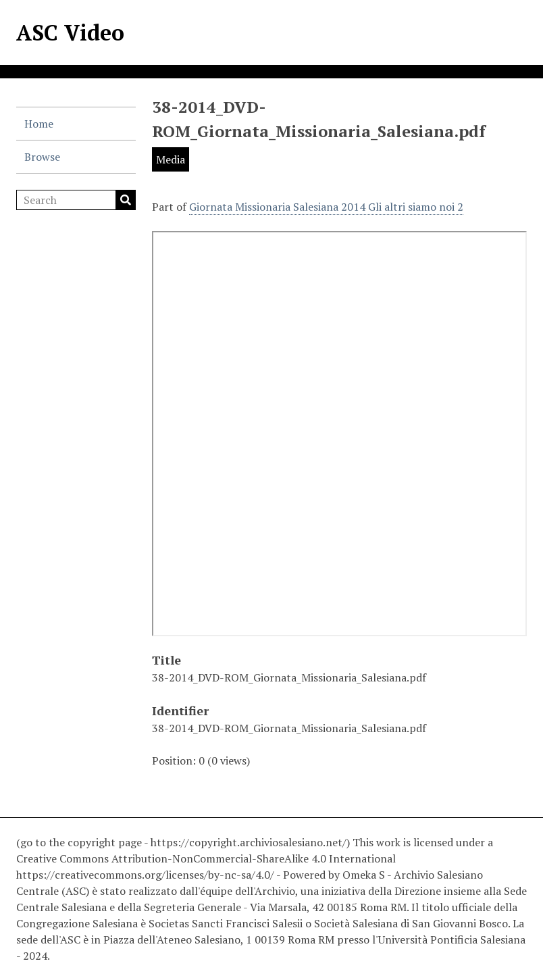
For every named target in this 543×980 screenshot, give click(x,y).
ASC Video (70, 32)
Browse (42, 157)
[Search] (76, 200)
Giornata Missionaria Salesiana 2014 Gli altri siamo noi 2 (326, 207)
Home (39, 124)
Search (126, 200)
